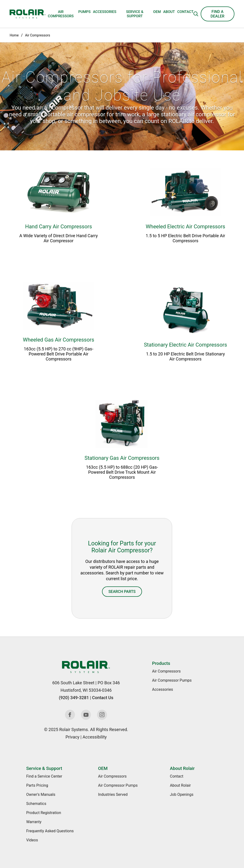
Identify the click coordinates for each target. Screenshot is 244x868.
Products (161, 663)
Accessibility (95, 737)
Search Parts (122, 592)
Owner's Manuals (41, 794)
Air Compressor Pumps (172, 680)
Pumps (84, 12)
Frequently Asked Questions (50, 831)
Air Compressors (61, 14)
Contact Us (103, 698)
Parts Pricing (37, 785)
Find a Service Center (44, 776)
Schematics (36, 804)
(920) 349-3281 (74, 698)
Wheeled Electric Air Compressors (186, 227)
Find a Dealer (217, 14)
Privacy (72, 737)
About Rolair (182, 768)
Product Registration (44, 813)
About (169, 12)
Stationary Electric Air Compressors (185, 345)
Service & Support (135, 14)
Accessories (105, 12)
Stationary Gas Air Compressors (122, 458)
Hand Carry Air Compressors (59, 227)
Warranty (34, 822)
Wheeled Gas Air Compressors (59, 340)
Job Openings (182, 794)
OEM (157, 12)
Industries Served (113, 794)
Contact (185, 12)
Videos (32, 840)
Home (14, 35)
